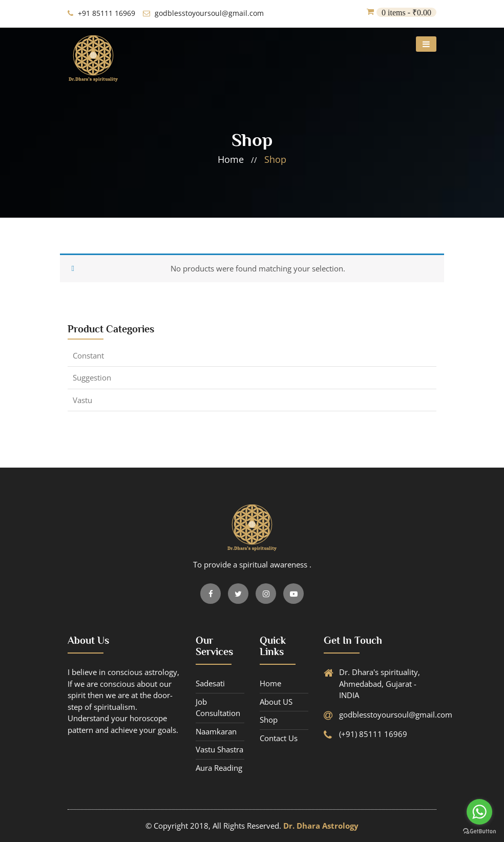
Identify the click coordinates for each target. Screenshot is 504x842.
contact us (279, 738)
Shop (269, 720)
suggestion (92, 377)
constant (88, 355)
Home (270, 683)
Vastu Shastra (219, 749)
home (231, 159)
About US (276, 702)
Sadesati (210, 683)
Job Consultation (218, 708)
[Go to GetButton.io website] (479, 832)
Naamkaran (216, 731)
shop (275, 159)
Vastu (82, 400)
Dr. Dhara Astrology (321, 826)
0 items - (406, 12)
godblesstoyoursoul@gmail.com (203, 13)
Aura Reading (219, 768)
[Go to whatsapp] (479, 812)
